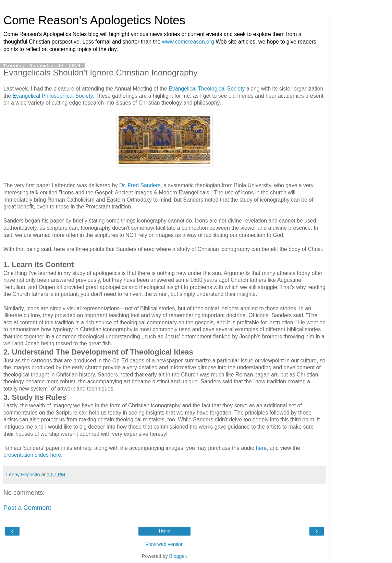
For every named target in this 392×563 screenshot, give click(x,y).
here (261, 448)
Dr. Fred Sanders (140, 185)
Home (164, 531)
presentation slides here (32, 455)
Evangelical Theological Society (207, 89)
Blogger (178, 556)
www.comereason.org (188, 42)
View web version (164, 544)
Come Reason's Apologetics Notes (94, 20)
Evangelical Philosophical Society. (53, 96)
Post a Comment (27, 508)
